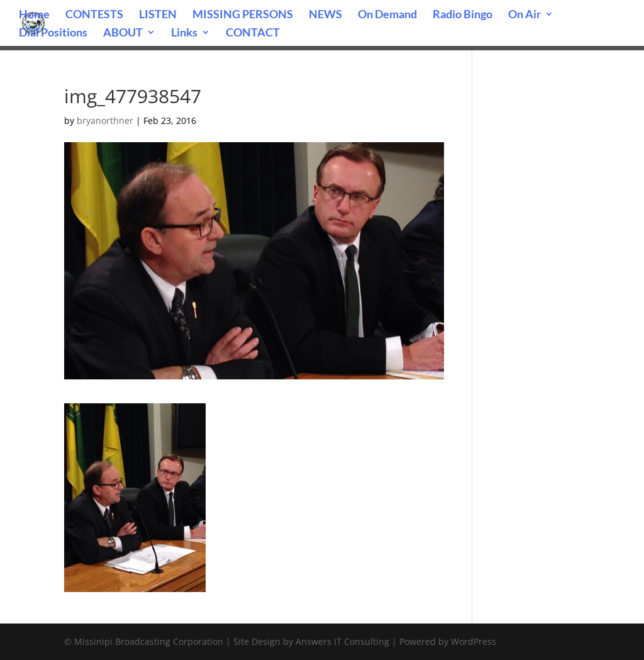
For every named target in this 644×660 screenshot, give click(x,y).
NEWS (325, 15)
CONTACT (253, 33)
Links (184, 33)
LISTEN (158, 15)
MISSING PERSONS (243, 15)
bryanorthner (105, 120)
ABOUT (123, 33)
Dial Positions (53, 33)
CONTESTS (94, 15)
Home (34, 15)
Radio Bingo (463, 15)
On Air (525, 15)
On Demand (387, 15)
